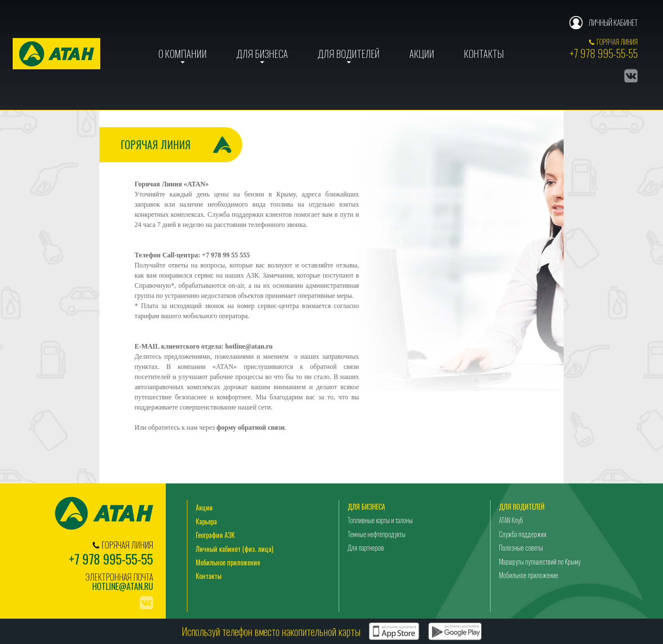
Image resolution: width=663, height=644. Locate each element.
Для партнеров (366, 548)
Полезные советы (521, 548)
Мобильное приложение (228, 562)
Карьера (206, 521)
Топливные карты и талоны (380, 520)
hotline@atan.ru (249, 346)
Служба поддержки (523, 534)
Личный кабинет (613, 22)
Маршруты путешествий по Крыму (540, 562)
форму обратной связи (251, 427)
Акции (422, 54)
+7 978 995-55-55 (604, 53)
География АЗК (215, 535)
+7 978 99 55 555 (226, 255)
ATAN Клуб (511, 520)
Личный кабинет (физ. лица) (234, 549)
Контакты (484, 54)
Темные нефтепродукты (377, 534)
